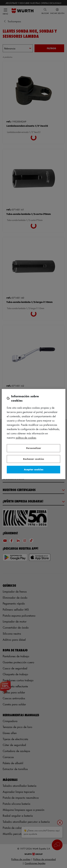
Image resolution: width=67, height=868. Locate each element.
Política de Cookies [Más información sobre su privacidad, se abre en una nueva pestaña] (26, 438)
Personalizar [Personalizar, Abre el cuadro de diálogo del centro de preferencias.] (34, 448)
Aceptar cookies (34, 469)
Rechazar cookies (33, 459)
